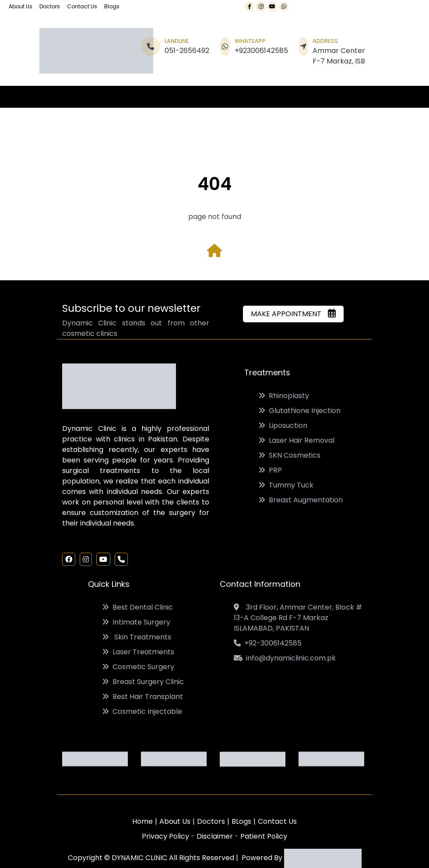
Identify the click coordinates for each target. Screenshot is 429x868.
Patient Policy (264, 836)
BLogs (241, 821)
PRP (270, 470)
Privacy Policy (166, 836)
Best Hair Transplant (142, 697)
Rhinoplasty (284, 396)
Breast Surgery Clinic (143, 682)
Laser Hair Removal (296, 440)
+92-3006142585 (268, 643)
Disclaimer (216, 836)
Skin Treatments (137, 637)
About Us (21, 6)
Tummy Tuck (286, 485)
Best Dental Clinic (137, 607)
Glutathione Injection (299, 411)
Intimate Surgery (136, 622)
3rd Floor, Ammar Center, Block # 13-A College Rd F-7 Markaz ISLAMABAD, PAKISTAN (298, 618)
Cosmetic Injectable (142, 711)
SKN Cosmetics (289, 455)
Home (142, 821)
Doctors (50, 6)
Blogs (112, 6)
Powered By (300, 858)
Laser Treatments (138, 652)
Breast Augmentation (301, 500)
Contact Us (82, 6)
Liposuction (283, 425)
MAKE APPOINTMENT (293, 314)
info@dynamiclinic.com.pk (285, 658)
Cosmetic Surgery (138, 667)
